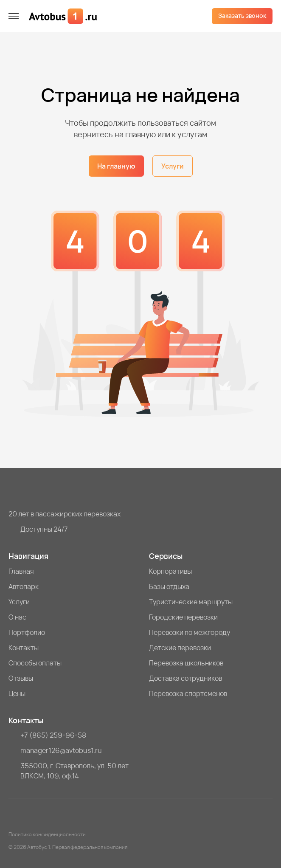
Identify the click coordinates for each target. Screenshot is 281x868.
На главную (116, 166)
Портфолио (27, 632)
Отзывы (21, 678)
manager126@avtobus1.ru (61, 750)
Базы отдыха (169, 586)
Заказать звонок (242, 15)
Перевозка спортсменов (188, 693)
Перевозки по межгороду (190, 632)
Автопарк (24, 586)
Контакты (24, 648)
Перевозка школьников (186, 663)
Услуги (173, 166)
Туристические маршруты (191, 602)
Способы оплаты (35, 663)
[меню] (14, 16)
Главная (21, 571)
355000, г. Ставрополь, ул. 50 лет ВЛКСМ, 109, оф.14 (74, 771)
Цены (17, 693)
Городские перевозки (183, 617)
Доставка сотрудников (185, 678)
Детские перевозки (180, 648)
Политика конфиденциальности (47, 834)
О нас (17, 617)
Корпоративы (170, 571)
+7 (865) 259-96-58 (53, 735)
